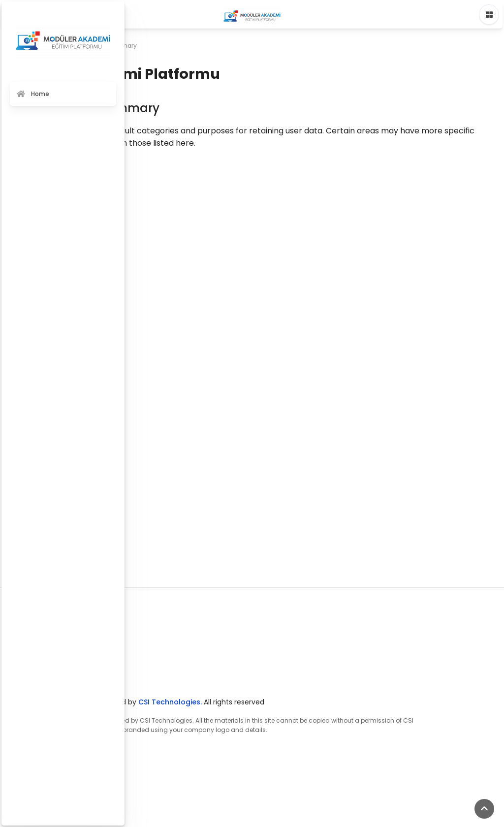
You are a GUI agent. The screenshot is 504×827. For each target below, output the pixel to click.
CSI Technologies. (170, 702)
